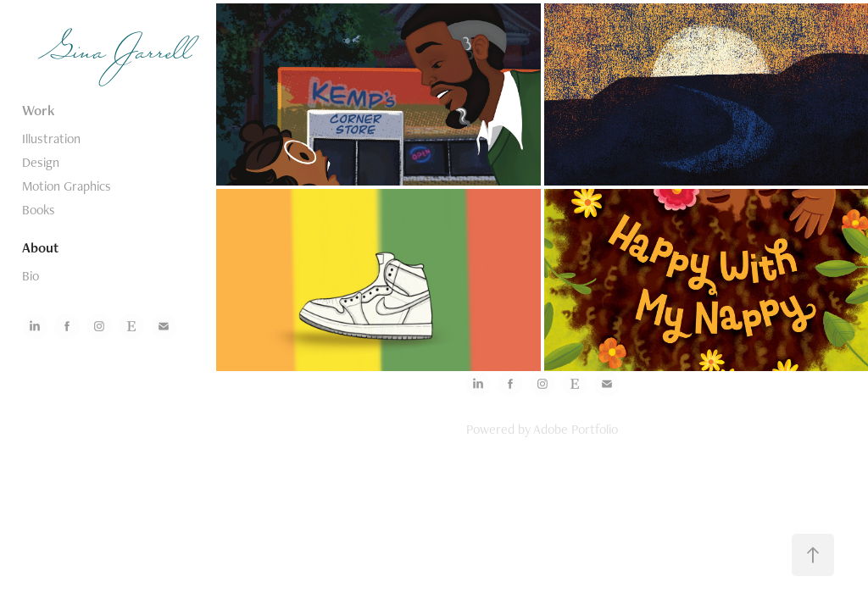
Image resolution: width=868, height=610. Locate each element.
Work (39, 110)
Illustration (51, 139)
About (40, 247)
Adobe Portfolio (576, 429)
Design (41, 162)
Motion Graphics (67, 186)
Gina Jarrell (119, 55)
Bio (31, 276)
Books (39, 210)
